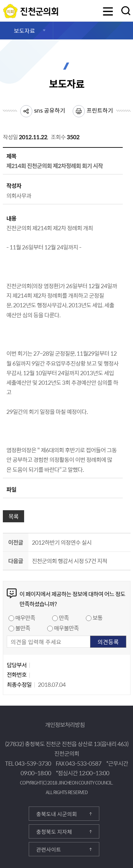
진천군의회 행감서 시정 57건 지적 (70, 561)
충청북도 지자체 (54, 832)
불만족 (23, 628)
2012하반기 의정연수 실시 (62, 542)
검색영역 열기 (126, 11)
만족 (64, 618)
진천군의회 (5, 8)
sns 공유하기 (50, 110)
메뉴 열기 (108, 12)
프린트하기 (100, 110)
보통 (98, 618)
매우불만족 (66, 628)
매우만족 (25, 618)
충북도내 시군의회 (57, 814)
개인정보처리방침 (65, 724)
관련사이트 (49, 850)
